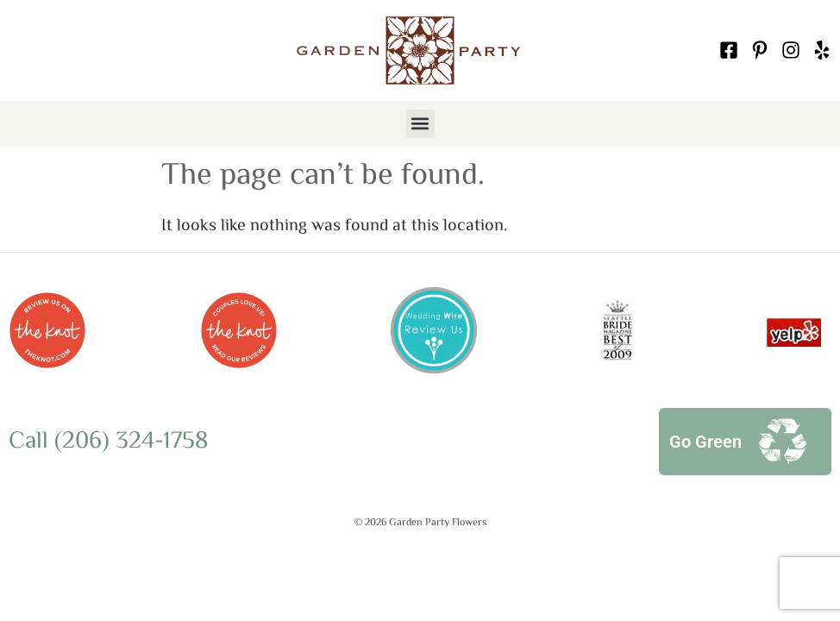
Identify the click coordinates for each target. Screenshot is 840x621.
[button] (420, 124)
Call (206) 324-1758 (109, 442)
